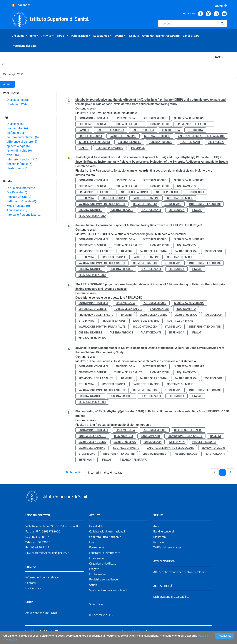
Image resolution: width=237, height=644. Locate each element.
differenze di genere (22, 142)
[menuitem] (19, 36)
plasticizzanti (18, 168)
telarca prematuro (110, 148)
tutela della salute (128, 124)
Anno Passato (18, 210)
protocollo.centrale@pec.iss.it (50, 553)
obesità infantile (19, 164)
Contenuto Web (19, 104)
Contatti (31, 583)
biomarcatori (17, 128)
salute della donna (110, 130)
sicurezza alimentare (189, 118)
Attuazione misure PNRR (41, 613)
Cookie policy (34, 588)
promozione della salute (194, 124)
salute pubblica (143, 130)
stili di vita (195, 130)
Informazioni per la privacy (42, 577)
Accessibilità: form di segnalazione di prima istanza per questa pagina (166, 631)
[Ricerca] (188, 24)
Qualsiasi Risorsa (18, 100)
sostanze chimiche (157, 136)
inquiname (138, 148)
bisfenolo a (16, 133)
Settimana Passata (21, 201)
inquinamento (186, 186)
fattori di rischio (19, 151)
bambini (84, 130)
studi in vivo (173, 204)
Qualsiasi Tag (15, 124)
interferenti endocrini (22, 159)
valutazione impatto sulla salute (201, 136)
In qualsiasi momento (21, 188)
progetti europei (90, 136)
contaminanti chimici (23, 137)
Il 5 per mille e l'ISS (101, 615)
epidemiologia (18, 146)
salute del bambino (123, 136)
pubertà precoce (160, 142)
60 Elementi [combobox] (75, 472)
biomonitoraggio (145, 204)
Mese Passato (18, 206)
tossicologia (171, 130)
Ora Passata (17, 192)
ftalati (13, 155)
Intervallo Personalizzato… (24, 215)
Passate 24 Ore (19, 197)
